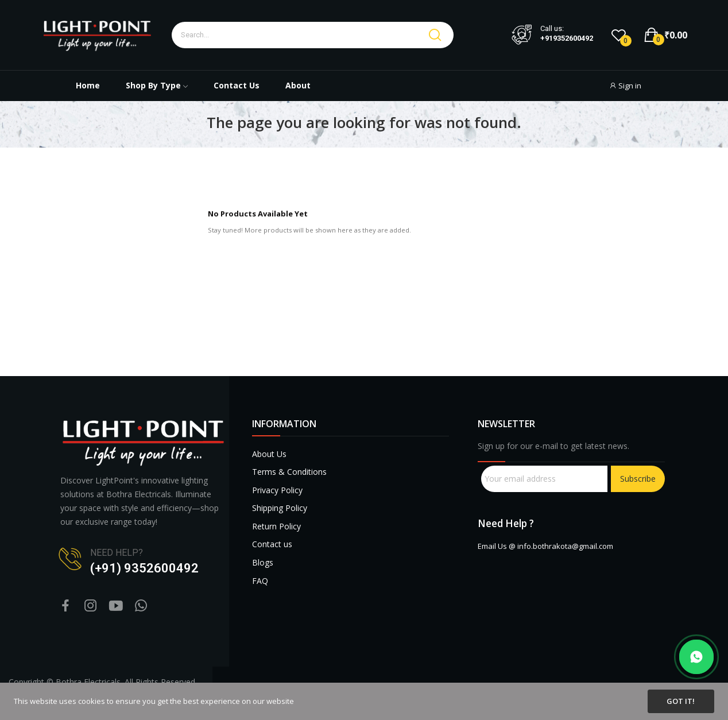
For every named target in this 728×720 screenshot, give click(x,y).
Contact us (272, 544)
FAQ (260, 581)
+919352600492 (567, 38)
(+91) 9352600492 (144, 568)
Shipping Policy (280, 508)
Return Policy (276, 526)
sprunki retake (482, 652)
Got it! (681, 701)
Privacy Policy (277, 490)
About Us (269, 454)
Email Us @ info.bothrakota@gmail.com (545, 546)
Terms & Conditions (289, 472)
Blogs (263, 562)
